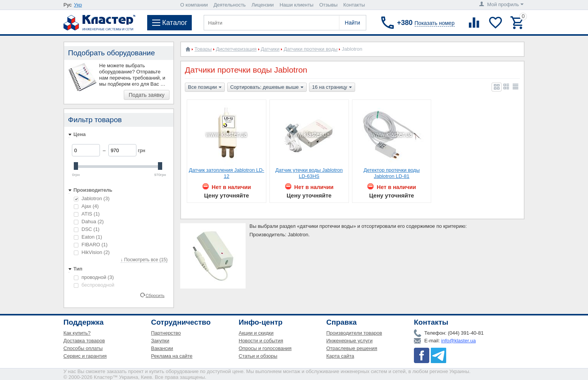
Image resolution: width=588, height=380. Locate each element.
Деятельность (230, 5)
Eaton (88, 237)
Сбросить (155, 295)
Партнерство (166, 333)
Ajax (86, 206)
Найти (352, 23)
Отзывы (329, 5)
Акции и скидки (256, 333)
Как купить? (77, 333)
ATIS (87, 214)
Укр (78, 5)
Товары (203, 49)
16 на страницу (332, 88)
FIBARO (91, 245)
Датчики (270, 49)
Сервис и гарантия (85, 356)
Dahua (89, 222)
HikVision (92, 252)
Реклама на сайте (172, 356)
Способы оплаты (83, 348)
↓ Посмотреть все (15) (144, 260)
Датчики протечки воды (311, 49)
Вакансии (162, 348)
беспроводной (94, 285)
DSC (87, 229)
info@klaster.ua (458, 341)
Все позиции (205, 88)
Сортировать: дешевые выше (267, 88)
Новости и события (261, 341)
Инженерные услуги (349, 341)
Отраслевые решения (352, 348)
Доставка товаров (84, 341)
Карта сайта (340, 356)
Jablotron (92, 198)
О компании (194, 5)
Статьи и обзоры (258, 356)
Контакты (354, 5)
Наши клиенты (296, 5)
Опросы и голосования (265, 348)
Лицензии (262, 5)
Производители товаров (354, 333)
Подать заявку (147, 95)
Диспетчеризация (236, 49)
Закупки (160, 341)
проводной (94, 277)
